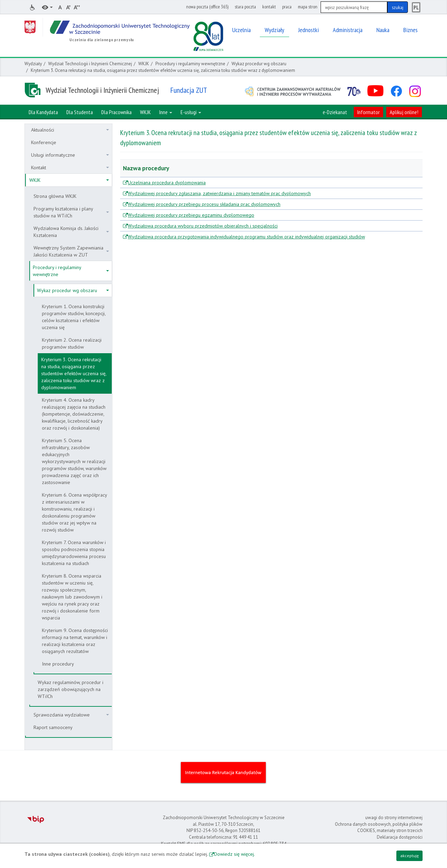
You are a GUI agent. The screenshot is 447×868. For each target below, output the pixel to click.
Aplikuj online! (404, 112)
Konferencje (44, 142)
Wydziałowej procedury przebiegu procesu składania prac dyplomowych (204, 204)
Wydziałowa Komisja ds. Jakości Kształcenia (71, 232)
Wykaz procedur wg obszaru (259, 64)
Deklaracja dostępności (400, 837)
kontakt (269, 7)
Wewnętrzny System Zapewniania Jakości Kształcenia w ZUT (71, 251)
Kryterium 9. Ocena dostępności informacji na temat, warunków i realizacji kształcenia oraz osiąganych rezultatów (75, 641)
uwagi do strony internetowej (394, 818)
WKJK (144, 64)
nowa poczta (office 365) (207, 7)
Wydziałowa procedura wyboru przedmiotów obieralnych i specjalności (203, 226)
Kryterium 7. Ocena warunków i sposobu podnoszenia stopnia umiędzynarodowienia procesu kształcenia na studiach (74, 553)
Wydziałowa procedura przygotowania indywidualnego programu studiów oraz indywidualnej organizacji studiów (246, 237)
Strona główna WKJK (55, 196)
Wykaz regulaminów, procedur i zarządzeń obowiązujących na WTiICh (71, 689)
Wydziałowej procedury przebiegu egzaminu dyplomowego (191, 215)
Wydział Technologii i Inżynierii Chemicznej (90, 64)
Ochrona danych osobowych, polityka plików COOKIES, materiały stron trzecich (379, 828)
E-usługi (191, 112)
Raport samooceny (53, 727)
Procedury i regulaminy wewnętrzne (190, 64)
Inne (166, 112)
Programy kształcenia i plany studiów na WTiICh (71, 212)
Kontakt (70, 168)
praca (287, 7)
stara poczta (245, 7)
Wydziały (33, 64)
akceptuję (409, 856)
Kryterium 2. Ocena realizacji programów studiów (72, 343)
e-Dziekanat (335, 112)
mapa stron (308, 7)
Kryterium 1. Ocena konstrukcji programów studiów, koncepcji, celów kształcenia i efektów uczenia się (74, 317)
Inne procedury (58, 664)
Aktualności (70, 130)
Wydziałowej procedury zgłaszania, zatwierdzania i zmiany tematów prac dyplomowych (219, 193)
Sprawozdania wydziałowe (71, 715)
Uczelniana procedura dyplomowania (167, 183)
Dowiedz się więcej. (235, 854)
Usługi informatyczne (70, 155)
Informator (368, 112)
